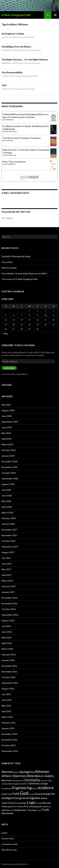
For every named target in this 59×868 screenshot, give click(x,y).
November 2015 (9, 672)
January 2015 (8, 728)
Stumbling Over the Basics (16, 47)
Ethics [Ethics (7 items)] (35, 788)
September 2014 (10, 751)
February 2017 (9, 586)
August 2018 (8, 484)
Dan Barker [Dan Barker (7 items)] (23, 784)
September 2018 (10, 478)
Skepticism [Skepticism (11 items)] (20, 810)
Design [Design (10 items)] (44, 783)
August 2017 (8, 552)
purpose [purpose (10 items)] (38, 806)
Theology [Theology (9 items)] (31, 810)
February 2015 (9, 723)
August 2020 (8, 410)
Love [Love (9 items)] (39, 803)
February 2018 (9, 518)
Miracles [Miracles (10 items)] (46, 803)
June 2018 (7, 496)
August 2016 (8, 620)
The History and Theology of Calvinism (22, 138)
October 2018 (9, 473)
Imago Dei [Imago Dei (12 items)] (49, 794)
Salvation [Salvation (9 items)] (6, 810)
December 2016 (9, 598)
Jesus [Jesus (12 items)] (44, 798)
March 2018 (7, 513)
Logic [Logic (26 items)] (31, 802)
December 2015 (9, 666)
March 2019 (7, 444)
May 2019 (6, 433)
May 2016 (6, 637)
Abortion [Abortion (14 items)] (7, 772)
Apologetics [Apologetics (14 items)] (27, 772)
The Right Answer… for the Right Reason (25, 59)
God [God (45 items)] (24, 793)
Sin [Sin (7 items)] (12, 810)
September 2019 (10, 422)
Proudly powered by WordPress (15, 864)
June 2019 (7, 427)
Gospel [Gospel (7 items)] (32, 794)
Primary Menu (55, 15)
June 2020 (7, 416)
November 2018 (9, 467)
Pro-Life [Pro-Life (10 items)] (29, 806)
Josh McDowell (10, 164)
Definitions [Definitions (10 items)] (34, 783)
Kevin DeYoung (10, 155)
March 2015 (7, 717)
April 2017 (7, 575)
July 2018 (6, 490)
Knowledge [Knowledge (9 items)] (21, 803)
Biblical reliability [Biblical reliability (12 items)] (44, 776)
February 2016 (9, 655)
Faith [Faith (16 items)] (16, 794)
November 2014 (9, 740)
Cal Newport (9, 120)
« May (5, 334)
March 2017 (7, 581)
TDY (4, 85)
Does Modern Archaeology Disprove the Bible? (24, 273)
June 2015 (7, 700)
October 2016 (9, 609)
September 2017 (10, 547)
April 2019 (7, 439)
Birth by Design (9, 268)
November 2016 (9, 603)
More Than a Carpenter (14, 162)
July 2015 (6, 694)
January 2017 (8, 592)
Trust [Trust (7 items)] (39, 810)
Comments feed (10, 844)
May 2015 (6, 706)
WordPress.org (9, 850)
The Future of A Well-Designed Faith (20, 279)
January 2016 (8, 660)
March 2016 (7, 649)
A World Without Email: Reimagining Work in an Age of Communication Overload (26, 116)
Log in (4, 833)
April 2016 (7, 643)
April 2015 (7, 711)
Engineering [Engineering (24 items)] (22, 788)
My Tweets (7, 218)
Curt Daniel (9, 140)
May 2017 (6, 569)
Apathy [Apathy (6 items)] (16, 772)
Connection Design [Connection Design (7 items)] (10, 784)
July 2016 (6, 626)
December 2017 (9, 530)
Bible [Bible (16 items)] (31, 776)
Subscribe (9, 368)
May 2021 (6, 405)
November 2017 (9, 535)
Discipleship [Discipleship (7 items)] (7, 788)
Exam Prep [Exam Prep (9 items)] (7, 794)
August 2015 (8, 689)
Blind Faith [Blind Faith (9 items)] (7, 780)
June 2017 (7, 564)
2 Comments (29, 37)
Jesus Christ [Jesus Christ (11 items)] (8, 803)
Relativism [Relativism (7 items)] (47, 807)
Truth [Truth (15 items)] (45, 810)
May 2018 (6, 501)
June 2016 (7, 632)
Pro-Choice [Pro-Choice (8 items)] (18, 806)
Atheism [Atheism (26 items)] (42, 771)
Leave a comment (33, 50)
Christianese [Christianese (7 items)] (18, 781)
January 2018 (8, 524)
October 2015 (9, 677)
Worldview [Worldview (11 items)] (8, 813)
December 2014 (9, 734)
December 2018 (9, 461)
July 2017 (6, 558)
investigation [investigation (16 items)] (31, 798)
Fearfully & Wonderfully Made (16, 256)
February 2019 (9, 450)
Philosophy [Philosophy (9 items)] (7, 806)
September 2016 (10, 615)
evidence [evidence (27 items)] (46, 788)
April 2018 (7, 507)
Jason (20, 37)
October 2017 (9, 541)
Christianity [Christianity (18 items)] (32, 780)
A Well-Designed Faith (16, 15)
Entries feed (8, 838)
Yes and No (7, 262)
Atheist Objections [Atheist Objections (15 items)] (14, 776)
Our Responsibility (12, 72)
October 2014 (9, 745)
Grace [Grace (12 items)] (39, 794)
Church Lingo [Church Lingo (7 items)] (46, 781)
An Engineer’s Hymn (13, 34)
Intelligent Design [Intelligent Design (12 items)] (12, 798)
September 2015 (10, 683)
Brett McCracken (11, 131)
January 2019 (8, 456)
